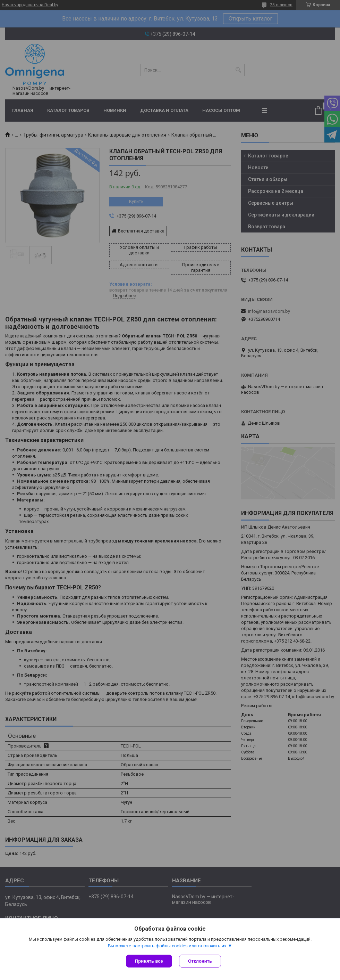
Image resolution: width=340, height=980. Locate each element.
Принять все (149, 961)
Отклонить (200, 961)
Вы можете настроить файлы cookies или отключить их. (168, 946)
